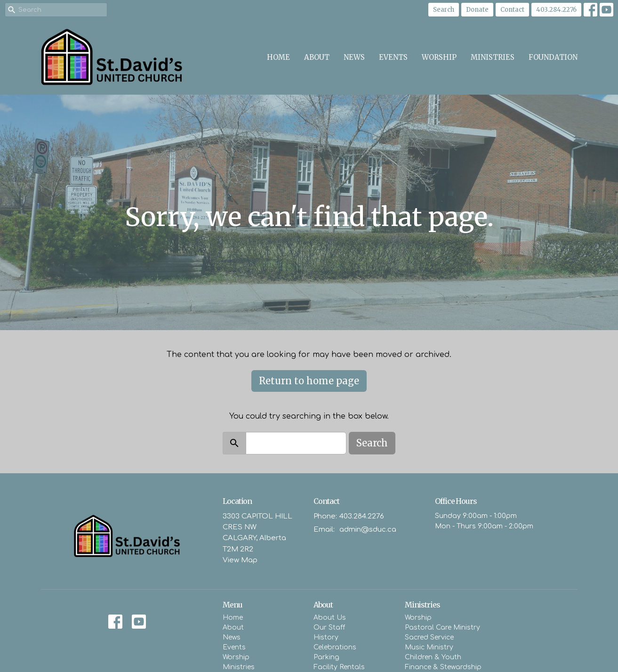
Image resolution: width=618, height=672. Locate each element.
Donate (477, 10)
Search (444, 10)
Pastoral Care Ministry (442, 627)
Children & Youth (433, 657)
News (354, 57)
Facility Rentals (339, 667)
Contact (512, 10)
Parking (326, 657)
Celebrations (335, 647)
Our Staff (329, 627)
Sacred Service (429, 637)
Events (393, 57)
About (317, 57)
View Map (240, 560)
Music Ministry (429, 647)
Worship (439, 57)
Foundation (553, 57)
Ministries (493, 57)
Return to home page (309, 381)
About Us (330, 618)
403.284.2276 (556, 10)
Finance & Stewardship (443, 667)
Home (278, 57)
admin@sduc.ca (368, 530)
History (326, 637)
